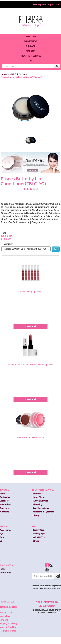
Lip (23, 74)
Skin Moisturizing (41, 508)
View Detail (30, 326)
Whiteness (38, 494)
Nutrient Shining (40, 501)
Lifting (36, 515)
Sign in (51, 5)
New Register (40, 5)
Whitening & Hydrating (43, 512)
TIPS (34, 526)
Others (36, 541)
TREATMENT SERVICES (43, 490)
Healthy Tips (39, 534)
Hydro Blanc (38, 497)
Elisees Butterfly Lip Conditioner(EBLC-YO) (21, 77)
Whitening (37, 504)
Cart (58, 5)
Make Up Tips (39, 537)
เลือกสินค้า (8, 244)
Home (4, 74)
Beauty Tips (38, 530)
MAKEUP (14, 74)
